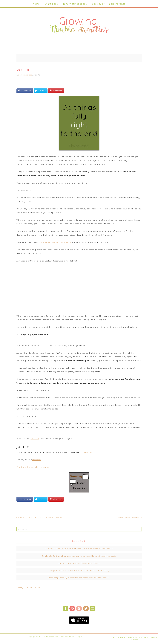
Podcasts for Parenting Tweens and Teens (79, 563)
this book (35, 439)
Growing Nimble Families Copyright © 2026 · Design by (131, 637)
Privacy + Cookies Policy (28, 588)
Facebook (88, 452)
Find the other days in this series (33, 467)
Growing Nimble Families (79, 26)
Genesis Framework (61, 637)
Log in (80, 637)
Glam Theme (46, 637)
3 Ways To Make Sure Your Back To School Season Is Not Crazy (79, 570)
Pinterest (37, 460)
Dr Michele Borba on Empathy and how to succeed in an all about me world (79, 556)
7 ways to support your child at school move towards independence (79, 549)
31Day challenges (25, 75)
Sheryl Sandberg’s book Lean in (56, 242)
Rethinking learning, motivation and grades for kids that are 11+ (79, 578)
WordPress (73, 637)
